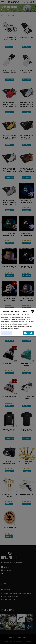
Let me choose (7, 333)
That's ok (28, 333)
